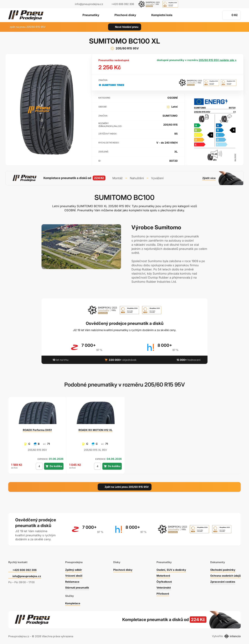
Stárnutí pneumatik (77, 587)
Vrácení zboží (74, 575)
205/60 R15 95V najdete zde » (217, 60)
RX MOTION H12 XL (95, 430)
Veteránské (164, 587)
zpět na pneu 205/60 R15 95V (26, 27)
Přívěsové (163, 593)
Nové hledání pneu (125, 27)
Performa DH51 (37, 430)
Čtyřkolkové (164, 581)
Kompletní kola (162, 15)
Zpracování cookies (223, 581)
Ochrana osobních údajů (225, 575)
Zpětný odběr (73, 569)
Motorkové (163, 575)
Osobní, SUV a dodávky (171, 569)
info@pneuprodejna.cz (89, 4)
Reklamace (72, 581)
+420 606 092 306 (25, 569)
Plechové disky (125, 15)
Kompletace (73, 603)
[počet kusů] (39, 466)
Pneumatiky (91, 15)
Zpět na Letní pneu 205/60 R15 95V (125, 487)
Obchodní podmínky (223, 569)
